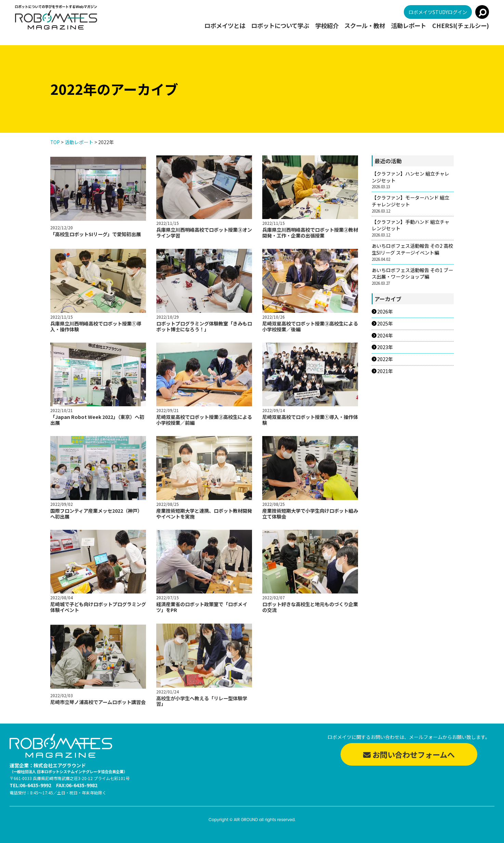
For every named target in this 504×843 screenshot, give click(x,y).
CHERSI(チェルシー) (461, 26)
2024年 (385, 336)
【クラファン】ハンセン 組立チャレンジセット (410, 177)
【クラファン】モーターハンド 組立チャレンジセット (410, 201)
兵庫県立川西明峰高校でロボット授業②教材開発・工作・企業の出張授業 (310, 233)
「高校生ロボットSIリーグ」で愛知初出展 (96, 234)
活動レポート (409, 26)
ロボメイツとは (225, 26)
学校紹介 (327, 26)
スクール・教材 (365, 26)
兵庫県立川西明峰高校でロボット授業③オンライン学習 (204, 233)
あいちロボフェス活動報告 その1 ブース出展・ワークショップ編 (412, 274)
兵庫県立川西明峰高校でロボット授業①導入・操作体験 (96, 330)
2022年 (385, 359)
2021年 (385, 371)
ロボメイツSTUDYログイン (438, 12)
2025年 (385, 324)
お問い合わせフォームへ (409, 754)
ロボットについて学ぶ (280, 26)
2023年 (385, 347)
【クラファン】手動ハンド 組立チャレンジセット (410, 225)
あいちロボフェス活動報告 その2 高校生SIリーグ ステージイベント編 (412, 249)
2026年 (385, 312)
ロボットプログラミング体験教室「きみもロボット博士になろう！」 (204, 331)
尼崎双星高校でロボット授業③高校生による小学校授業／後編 (310, 332)
